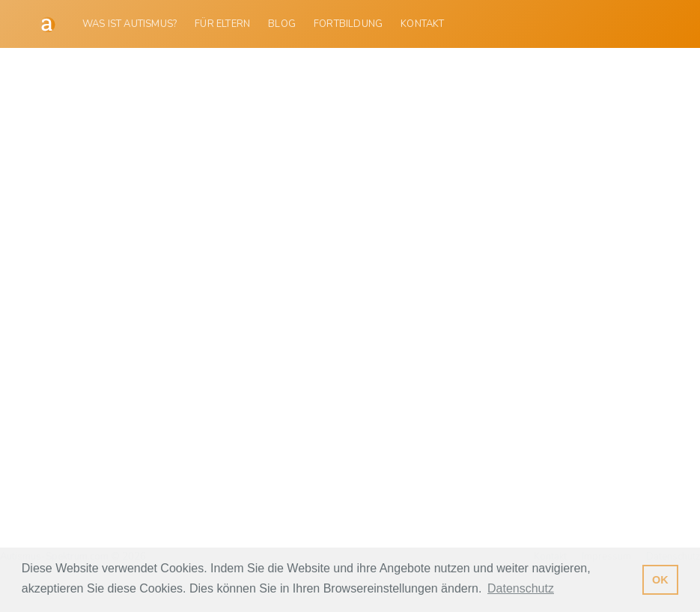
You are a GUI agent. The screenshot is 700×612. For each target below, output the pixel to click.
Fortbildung (348, 24)
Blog (282, 24)
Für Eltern (222, 24)
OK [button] (660, 580)
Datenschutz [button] (521, 588)
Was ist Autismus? (130, 24)
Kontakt (422, 24)
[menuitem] (130, 24)
